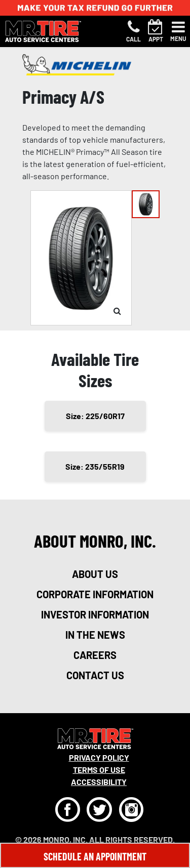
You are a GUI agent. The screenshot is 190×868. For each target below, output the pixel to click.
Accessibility (99, 782)
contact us (95, 675)
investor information (95, 614)
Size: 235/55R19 (95, 466)
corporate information (95, 594)
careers (95, 655)
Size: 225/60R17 (95, 416)
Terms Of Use (99, 770)
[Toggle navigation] (178, 31)
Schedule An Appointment (95, 856)
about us (95, 574)
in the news (95, 635)
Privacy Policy (99, 757)
